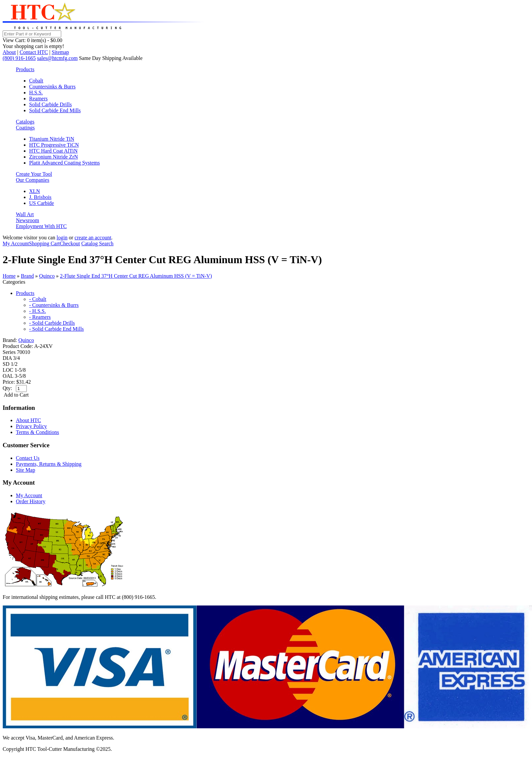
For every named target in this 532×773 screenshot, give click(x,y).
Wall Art (25, 214)
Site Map (25, 470)
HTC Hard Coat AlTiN (53, 151)
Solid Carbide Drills (50, 104)
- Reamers (40, 317)
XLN (35, 191)
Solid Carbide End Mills (55, 110)
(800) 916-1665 (19, 58)
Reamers (38, 98)
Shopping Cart (44, 243)
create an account (93, 238)
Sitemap (60, 52)
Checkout (70, 243)
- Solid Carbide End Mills (56, 329)
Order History (31, 501)
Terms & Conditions (37, 432)
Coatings (25, 128)
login (62, 238)
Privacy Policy (31, 426)
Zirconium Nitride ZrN (54, 157)
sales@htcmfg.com (57, 58)
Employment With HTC (41, 226)
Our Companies (33, 180)
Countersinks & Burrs (52, 87)
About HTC (28, 420)
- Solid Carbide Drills (52, 323)
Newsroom (27, 220)
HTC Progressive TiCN (54, 145)
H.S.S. (36, 93)
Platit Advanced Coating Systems (65, 163)
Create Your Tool (34, 174)
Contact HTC (34, 52)
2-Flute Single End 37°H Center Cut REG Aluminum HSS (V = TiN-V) (136, 276)
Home (9, 276)
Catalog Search (97, 243)
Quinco (47, 276)
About (9, 52)
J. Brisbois (40, 197)
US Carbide (42, 203)
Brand (27, 276)
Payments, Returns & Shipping (49, 464)
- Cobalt (38, 299)
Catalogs (25, 122)
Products (25, 69)
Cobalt (36, 81)
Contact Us (28, 458)
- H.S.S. (38, 311)
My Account (16, 243)
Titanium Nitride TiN (52, 139)
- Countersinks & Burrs (54, 305)
